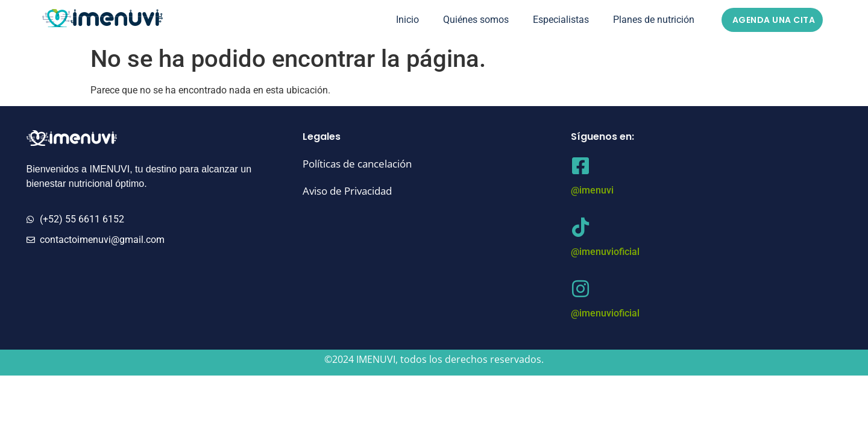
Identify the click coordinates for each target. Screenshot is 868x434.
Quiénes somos (476, 20)
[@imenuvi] (580, 166)
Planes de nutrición (654, 20)
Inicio (407, 20)
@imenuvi (592, 190)
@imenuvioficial (605, 252)
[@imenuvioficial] (580, 227)
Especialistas (561, 20)
